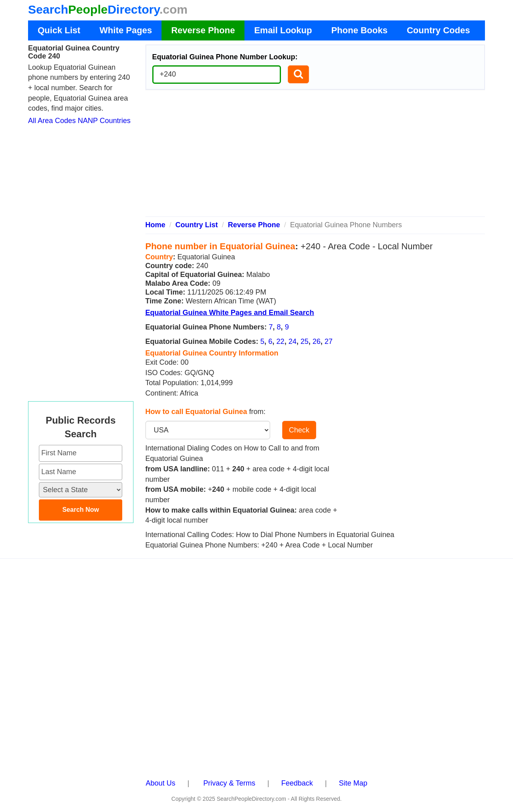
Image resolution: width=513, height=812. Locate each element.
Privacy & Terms (229, 783)
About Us (161, 783)
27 (329, 341)
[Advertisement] (315, 156)
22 (281, 341)
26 (317, 341)
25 (305, 341)
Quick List (59, 30)
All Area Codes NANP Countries (79, 121)
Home (156, 225)
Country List (197, 225)
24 (293, 341)
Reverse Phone (203, 30)
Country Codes (438, 30)
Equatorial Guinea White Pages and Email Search (230, 313)
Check (299, 430)
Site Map (353, 783)
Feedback (297, 783)
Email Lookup (283, 30)
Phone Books (359, 30)
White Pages (126, 30)
